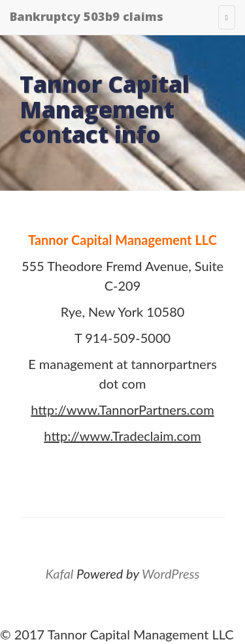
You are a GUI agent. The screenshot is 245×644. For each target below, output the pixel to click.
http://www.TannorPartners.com (122, 410)
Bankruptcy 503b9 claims (87, 16)
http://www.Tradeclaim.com (122, 436)
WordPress (171, 573)
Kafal (60, 573)
